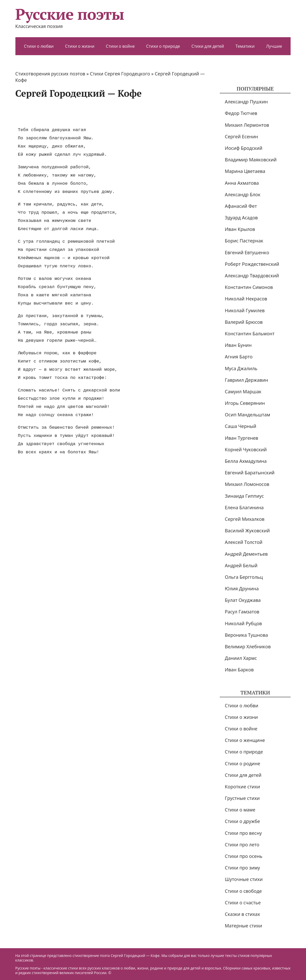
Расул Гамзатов (242, 612)
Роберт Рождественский (252, 264)
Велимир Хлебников (248, 646)
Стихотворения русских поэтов (50, 74)
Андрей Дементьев (246, 554)
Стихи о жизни (80, 46)
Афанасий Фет (241, 206)
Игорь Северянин (245, 403)
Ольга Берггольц (244, 577)
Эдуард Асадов (241, 218)
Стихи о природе (163, 46)
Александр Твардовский (252, 276)
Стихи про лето (242, 845)
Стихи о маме (240, 810)
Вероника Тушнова (246, 635)
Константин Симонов (249, 287)
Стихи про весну (243, 833)
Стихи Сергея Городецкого (120, 74)
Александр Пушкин (246, 102)
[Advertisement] (109, 112)
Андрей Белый (241, 565)
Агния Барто (239, 357)
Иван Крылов (240, 229)
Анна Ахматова (242, 183)
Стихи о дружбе (242, 821)
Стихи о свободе (243, 891)
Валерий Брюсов (244, 322)
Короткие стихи (242, 787)
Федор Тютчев (241, 113)
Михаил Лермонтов (247, 125)
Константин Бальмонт (250, 334)
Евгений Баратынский (250, 473)
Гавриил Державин (246, 380)
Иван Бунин (238, 345)
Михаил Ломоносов (247, 484)
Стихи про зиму (242, 868)
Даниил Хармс (241, 658)
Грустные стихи (242, 798)
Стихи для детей (208, 46)
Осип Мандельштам (248, 415)
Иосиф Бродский (244, 148)
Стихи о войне (120, 46)
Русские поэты (70, 14)
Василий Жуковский (247, 531)
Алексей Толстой (244, 542)
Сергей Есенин (241, 136)
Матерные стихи (243, 926)
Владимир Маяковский (251, 160)
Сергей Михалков (245, 519)
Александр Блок (243, 194)
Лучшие (274, 46)
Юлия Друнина (242, 589)
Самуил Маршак (243, 391)
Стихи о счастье (243, 903)
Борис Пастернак (244, 241)
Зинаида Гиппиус (244, 496)
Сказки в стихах (242, 914)
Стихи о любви (39, 46)
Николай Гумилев (245, 310)
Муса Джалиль (241, 368)
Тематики (245, 46)
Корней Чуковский (246, 449)
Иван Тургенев (242, 438)
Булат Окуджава (243, 600)
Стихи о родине (242, 763)
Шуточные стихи (244, 879)
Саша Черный (241, 426)
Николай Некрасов (246, 299)
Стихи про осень (244, 856)
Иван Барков (239, 670)
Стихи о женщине (245, 740)
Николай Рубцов (243, 623)
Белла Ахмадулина (246, 461)
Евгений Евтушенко (247, 252)
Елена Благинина (244, 507)
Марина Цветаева (245, 171)
